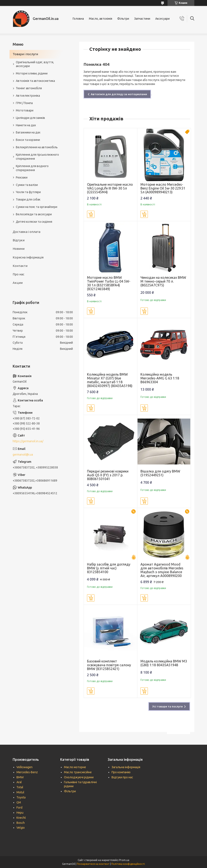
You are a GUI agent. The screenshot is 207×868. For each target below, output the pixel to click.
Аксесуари (162, 19)
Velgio (21, 828)
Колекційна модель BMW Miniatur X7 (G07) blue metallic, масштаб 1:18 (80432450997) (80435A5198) (110, 380)
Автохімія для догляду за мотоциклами (119, 94)
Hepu (20, 813)
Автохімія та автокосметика (35, 81)
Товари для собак (28, 199)
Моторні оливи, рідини (32, 73)
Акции (18, 283)
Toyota (21, 797)
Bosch (21, 823)
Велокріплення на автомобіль (37, 147)
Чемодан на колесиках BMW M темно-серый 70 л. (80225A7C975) (163, 281)
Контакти (20, 266)
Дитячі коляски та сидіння (34, 222)
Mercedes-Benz (27, 772)
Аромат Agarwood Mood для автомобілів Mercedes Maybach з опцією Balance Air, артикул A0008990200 (162, 570)
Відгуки (19, 240)
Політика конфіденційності (128, 864)
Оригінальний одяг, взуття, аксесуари (35, 64)
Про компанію (121, 772)
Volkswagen (25, 767)
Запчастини (142, 19)
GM (19, 802)
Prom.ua (124, 860)
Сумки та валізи (27, 185)
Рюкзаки (22, 177)
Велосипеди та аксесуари (34, 214)
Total (20, 787)
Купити (91, 214)
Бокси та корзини (28, 140)
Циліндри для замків (30, 118)
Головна (78, 19)
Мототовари (25, 110)
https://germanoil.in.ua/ (28, 441)
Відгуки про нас (122, 777)
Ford (19, 808)
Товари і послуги (25, 54)
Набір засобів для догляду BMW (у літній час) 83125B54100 (109, 568)
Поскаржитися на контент (93, 864)
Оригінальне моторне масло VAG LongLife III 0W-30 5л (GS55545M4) (110, 188)
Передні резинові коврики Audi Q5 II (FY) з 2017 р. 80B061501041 (108, 475)
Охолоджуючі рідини (79, 777)
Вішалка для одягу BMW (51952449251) (160, 473)
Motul (20, 792)
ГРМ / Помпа (24, 103)
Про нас (18, 274)
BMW (20, 777)
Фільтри (123, 19)
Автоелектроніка (28, 96)
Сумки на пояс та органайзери (37, 207)
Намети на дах (26, 125)
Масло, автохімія (101, 19)
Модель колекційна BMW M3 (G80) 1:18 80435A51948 (164, 663)
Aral (19, 782)
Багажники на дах (28, 132)
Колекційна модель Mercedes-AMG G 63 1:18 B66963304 (160, 378)
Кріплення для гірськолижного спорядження (37, 157)
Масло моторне (75, 767)
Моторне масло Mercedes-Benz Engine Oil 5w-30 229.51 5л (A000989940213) (163, 188)
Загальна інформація (126, 767)
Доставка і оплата (27, 232)
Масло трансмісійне (78, 772)
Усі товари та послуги (168, 706)
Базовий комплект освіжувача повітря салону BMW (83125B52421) (109, 665)
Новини (19, 249)
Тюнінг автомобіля (29, 88)
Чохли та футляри (28, 192)
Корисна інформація (28, 257)
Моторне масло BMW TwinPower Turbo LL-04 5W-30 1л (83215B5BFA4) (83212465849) (109, 283)
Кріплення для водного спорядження (32, 168)
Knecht (21, 818)
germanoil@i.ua (23, 455)
